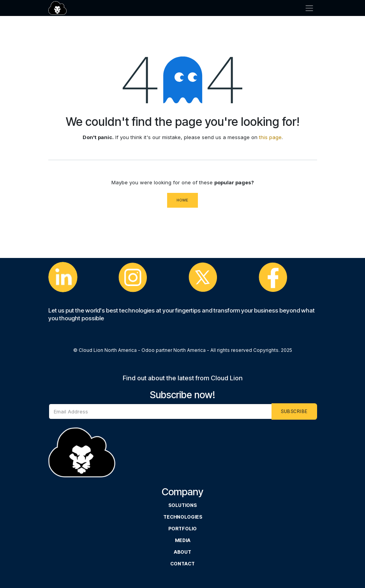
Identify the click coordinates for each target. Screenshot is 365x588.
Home (182, 200)
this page (270, 137)
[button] (294, 411)
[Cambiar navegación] (309, 8)
